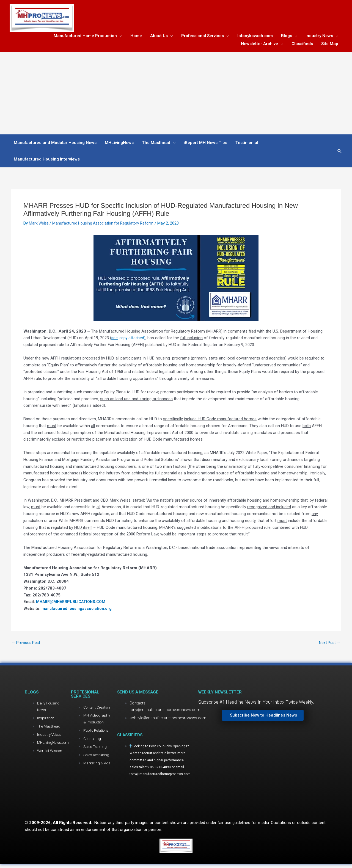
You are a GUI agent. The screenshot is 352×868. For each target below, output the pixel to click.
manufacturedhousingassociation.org (78, 610)
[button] (340, 152)
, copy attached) (129, 339)
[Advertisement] (176, 95)
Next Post (329, 644)
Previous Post (27, 644)
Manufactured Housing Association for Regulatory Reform (107, 225)
